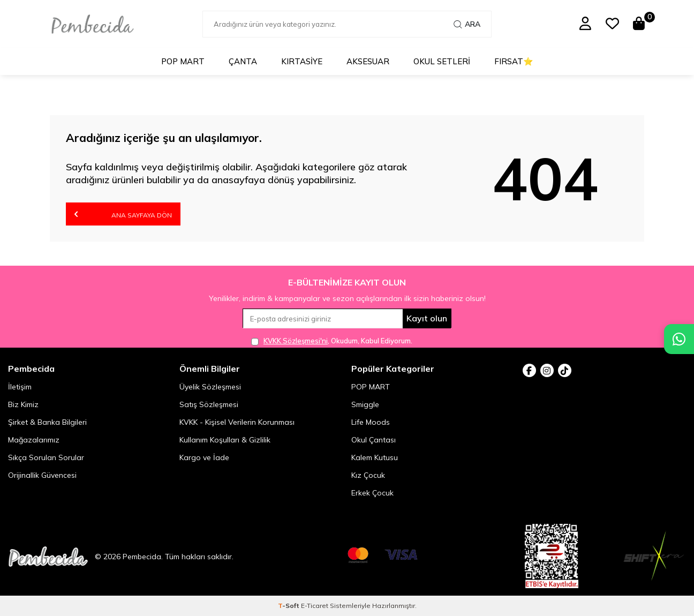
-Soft (289, 606)
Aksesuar (368, 61)
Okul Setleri (442, 61)
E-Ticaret (315, 606)
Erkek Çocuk (372, 493)
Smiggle (365, 404)
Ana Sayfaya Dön (123, 214)
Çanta (243, 61)
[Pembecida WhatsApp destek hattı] (679, 339)
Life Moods (371, 422)
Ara (467, 24)
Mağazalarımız (34, 440)
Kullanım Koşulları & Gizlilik (225, 440)
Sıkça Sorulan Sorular (46, 457)
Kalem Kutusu (375, 457)
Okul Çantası (374, 440)
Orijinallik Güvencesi (42, 475)
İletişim (20, 387)
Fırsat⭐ (514, 61)
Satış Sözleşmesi (209, 404)
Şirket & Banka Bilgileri (47, 422)
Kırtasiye (302, 61)
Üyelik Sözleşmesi (210, 387)
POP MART (183, 61)
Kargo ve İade (204, 457)
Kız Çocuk (368, 475)
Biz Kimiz (23, 404)
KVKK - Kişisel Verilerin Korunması (237, 422)
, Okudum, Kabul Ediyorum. (332, 341)
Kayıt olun (427, 318)
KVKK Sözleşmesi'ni (296, 341)
